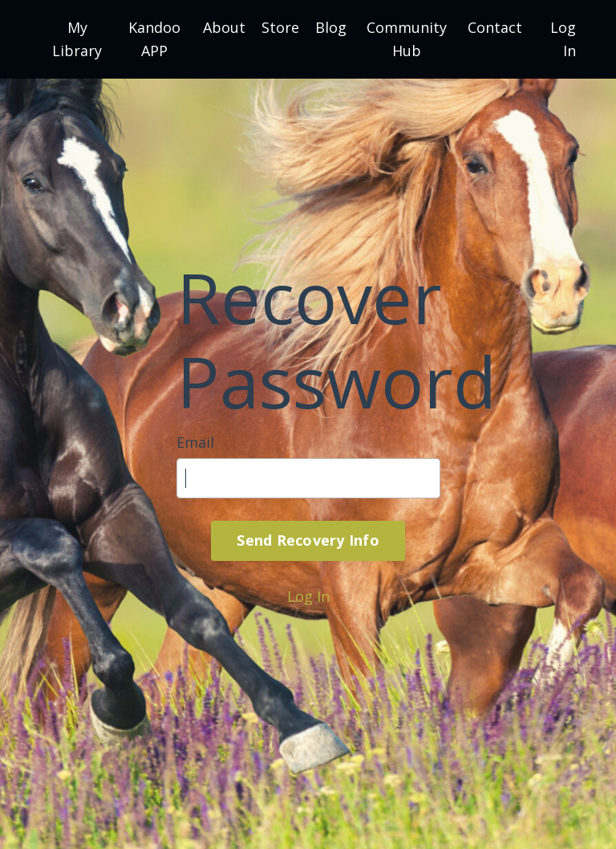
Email (195, 442)
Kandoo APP (154, 39)
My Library (77, 39)
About (224, 27)
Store (280, 27)
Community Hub (407, 39)
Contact (495, 27)
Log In (308, 596)
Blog (331, 27)
